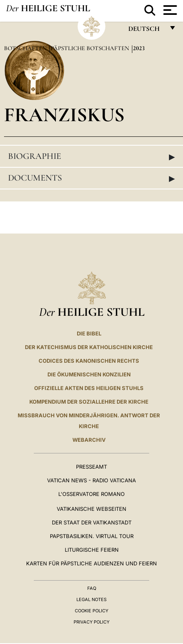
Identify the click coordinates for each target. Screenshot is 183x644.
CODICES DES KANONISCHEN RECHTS (89, 361)
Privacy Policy (91, 622)
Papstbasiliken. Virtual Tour (92, 536)
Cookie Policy (91, 611)
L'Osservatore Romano (91, 494)
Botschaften (26, 48)
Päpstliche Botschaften (91, 48)
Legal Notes (91, 599)
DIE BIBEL (89, 333)
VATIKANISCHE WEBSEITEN (91, 509)
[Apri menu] (169, 10)
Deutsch (146, 31)
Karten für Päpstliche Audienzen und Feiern (91, 563)
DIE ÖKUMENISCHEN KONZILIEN (89, 374)
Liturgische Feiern (92, 550)
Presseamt (91, 467)
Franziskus (64, 115)
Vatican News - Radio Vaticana (91, 480)
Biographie (91, 156)
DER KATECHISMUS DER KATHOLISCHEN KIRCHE (89, 347)
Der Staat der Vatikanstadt (92, 522)
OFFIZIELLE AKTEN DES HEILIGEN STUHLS (89, 388)
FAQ (92, 588)
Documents (91, 178)
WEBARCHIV (89, 440)
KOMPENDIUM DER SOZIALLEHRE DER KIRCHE (89, 402)
